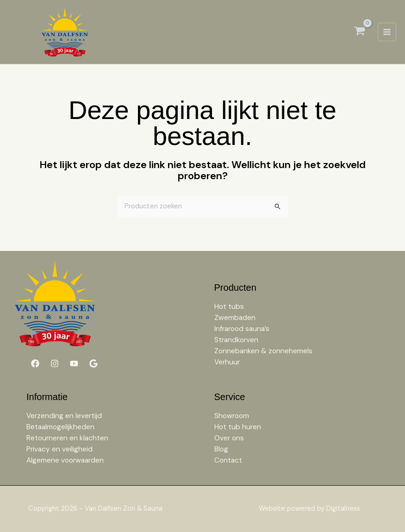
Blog (221, 449)
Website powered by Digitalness (309, 509)
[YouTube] (74, 363)
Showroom (232, 416)
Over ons (229, 438)
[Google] (93, 363)
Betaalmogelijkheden (60, 427)
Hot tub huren (238, 427)
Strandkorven (236, 340)
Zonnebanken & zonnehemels (263, 351)
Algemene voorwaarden (65, 460)
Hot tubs (229, 307)
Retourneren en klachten (67, 438)
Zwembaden (235, 318)
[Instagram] (55, 363)
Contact (228, 460)
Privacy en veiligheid (59, 449)
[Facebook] (35, 363)
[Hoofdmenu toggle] (387, 32)
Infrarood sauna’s (242, 329)
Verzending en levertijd (64, 416)
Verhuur (227, 362)
